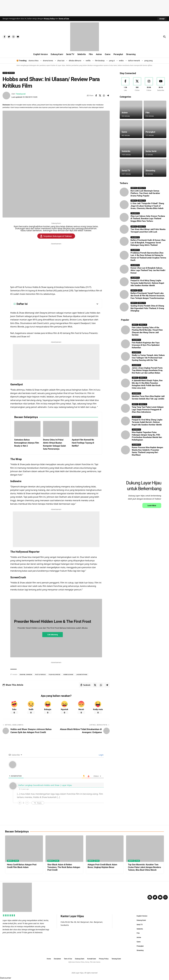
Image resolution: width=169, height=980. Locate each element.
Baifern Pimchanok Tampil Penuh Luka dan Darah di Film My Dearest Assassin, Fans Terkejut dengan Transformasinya (148, 296)
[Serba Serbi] (155, 148)
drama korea (48, 61)
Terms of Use (64, 19)
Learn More (152, 539)
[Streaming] (155, 168)
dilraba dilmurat (75, 61)
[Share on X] (100, 96)
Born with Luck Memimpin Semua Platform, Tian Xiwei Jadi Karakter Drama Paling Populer (145, 193)
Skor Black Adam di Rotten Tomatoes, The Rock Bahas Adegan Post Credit (64, 867)
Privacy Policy (49, 19)
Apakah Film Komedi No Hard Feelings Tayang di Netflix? (83, 443)
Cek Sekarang (53, 635)
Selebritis (126, 151)
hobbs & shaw (68, 675)
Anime (125, 113)
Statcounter (6, 978)
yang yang (148, 61)
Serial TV (126, 171)
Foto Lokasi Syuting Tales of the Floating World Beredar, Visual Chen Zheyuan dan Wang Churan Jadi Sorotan (147, 331)
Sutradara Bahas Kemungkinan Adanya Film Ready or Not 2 (27, 443)
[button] (162, 19)
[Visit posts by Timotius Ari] (6, 96)
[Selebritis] (131, 148)
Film (5, 73)
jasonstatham (82, 675)
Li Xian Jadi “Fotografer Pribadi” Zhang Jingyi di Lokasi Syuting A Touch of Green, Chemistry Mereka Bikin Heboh (147, 206)
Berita (134, 188)
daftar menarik (134, 61)
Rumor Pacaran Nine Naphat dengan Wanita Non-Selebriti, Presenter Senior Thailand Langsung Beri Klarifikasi (147, 451)
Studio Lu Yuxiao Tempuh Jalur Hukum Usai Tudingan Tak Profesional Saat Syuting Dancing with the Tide (148, 358)
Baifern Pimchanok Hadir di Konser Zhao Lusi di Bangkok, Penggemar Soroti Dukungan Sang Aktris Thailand (148, 243)
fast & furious (40, 675)
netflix (88, 61)
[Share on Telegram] (108, 96)
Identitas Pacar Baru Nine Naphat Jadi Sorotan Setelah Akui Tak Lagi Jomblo (148, 398)
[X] (137, 84)
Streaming (150, 171)
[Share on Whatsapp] (104, 96)
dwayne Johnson (26, 675)
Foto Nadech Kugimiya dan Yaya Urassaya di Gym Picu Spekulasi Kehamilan (146, 345)
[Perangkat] (155, 129)
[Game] (131, 129)
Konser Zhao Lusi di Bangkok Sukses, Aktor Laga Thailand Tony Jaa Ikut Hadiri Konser (148, 270)
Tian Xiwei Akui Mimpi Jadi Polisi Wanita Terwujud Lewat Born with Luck (148, 231)
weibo (121, 61)
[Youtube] (161, 84)
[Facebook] (125, 84)
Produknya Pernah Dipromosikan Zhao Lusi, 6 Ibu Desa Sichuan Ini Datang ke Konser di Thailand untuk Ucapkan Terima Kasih (148, 257)
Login (101, 755)
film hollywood (55, 675)
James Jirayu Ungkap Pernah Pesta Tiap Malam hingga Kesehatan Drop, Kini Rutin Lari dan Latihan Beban (147, 370)
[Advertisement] (85, 8)
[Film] (155, 110)
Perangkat (150, 132)
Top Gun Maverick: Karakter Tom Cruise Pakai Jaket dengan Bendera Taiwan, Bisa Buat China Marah (144, 867)
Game (124, 132)
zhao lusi (61, 61)
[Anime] (131, 110)
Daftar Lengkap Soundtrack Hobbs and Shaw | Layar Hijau (45, 785)
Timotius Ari (21, 94)
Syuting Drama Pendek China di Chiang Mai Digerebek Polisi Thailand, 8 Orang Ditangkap (147, 308)
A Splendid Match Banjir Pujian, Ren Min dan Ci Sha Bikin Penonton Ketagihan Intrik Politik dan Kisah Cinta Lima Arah (147, 384)
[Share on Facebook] (96, 96)
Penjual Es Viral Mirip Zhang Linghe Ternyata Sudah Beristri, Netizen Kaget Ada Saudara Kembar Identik (147, 283)
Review (11, 73)
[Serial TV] (131, 168)
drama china (33, 61)
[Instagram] (149, 84)
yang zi (112, 61)
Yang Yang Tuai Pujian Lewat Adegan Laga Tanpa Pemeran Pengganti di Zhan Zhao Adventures (148, 410)
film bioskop (100, 61)
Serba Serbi (151, 151)
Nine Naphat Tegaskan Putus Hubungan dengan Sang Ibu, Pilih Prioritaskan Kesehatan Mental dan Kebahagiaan (147, 436)
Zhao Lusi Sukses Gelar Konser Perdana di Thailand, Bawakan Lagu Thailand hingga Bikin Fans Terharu (148, 219)
